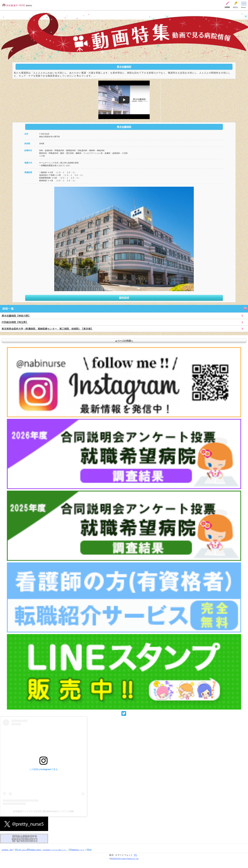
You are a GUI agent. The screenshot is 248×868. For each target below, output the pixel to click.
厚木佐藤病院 (124, 67)
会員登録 (227, 7)
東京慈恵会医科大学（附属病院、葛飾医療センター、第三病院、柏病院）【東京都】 (47, 329)
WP (90, 850)
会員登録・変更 (7, 850)
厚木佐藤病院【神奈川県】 (16, 316)
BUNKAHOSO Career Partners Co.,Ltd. (125, 859)
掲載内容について (78, 850)
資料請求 (124, 298)
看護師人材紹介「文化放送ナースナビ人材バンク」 (49, 850)
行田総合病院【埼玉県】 (15, 322)
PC (135, 855)
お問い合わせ (22, 850)
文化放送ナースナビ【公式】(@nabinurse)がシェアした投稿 (43, 811)
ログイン (235, 7)
